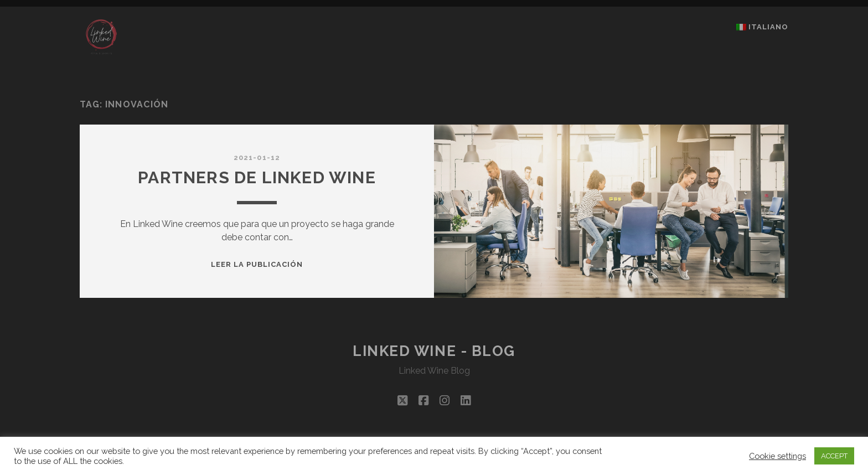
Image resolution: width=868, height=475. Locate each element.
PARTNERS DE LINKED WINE (257, 177)
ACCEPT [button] (834, 456)
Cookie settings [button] (777, 456)
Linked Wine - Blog (434, 351)
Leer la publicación (257, 264)
